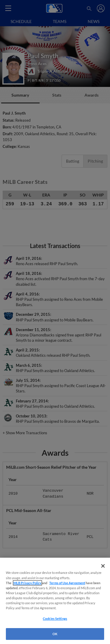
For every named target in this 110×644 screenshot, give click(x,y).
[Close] (103, 566)
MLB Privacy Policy (27, 583)
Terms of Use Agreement (67, 583)
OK (55, 634)
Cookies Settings (55, 619)
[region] (55, 601)
